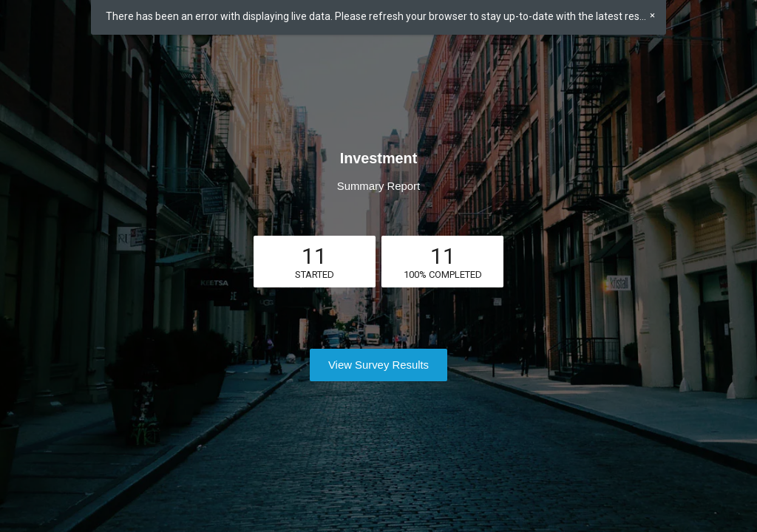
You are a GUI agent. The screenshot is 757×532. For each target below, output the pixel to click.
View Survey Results (378, 365)
